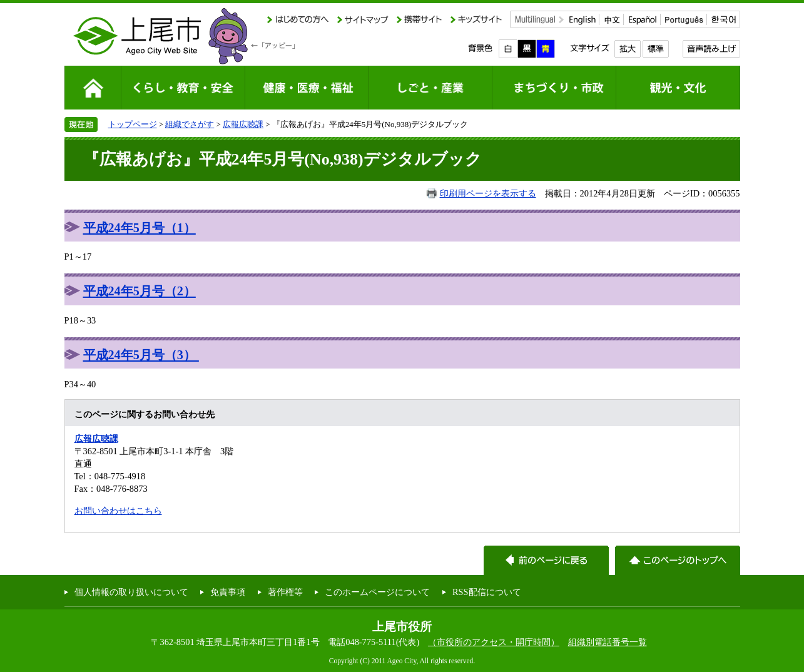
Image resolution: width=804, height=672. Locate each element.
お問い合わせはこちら (118, 511)
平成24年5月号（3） (141, 355)
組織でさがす (190, 124)
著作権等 (285, 592)
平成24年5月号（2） (140, 291)
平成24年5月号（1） (140, 228)
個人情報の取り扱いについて (131, 592)
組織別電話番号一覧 (608, 642)
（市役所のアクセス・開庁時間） (494, 642)
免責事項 (228, 592)
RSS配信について (487, 592)
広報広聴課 (243, 124)
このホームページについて (377, 592)
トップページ (133, 124)
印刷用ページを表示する (488, 193)
